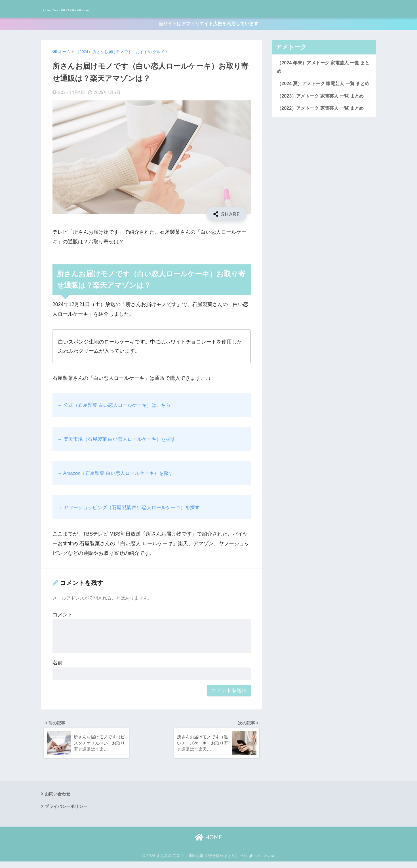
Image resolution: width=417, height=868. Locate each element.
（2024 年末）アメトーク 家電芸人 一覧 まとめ (324, 70)
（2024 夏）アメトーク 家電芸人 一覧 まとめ (324, 92)
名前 (58, 666)
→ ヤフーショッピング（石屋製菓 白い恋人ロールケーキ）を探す (133, 510)
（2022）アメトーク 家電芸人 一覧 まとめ (323, 123)
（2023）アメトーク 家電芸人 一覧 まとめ (323, 110)
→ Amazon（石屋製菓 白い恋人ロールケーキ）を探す (119, 476)
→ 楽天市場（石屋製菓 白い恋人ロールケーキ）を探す (120, 442)
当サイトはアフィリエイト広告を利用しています (208, 25)
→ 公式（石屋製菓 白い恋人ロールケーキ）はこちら (118, 408)
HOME (208, 844)
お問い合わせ (58, 799)
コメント (63, 618)
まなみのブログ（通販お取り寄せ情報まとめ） (116, 9)
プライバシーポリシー (68, 812)
